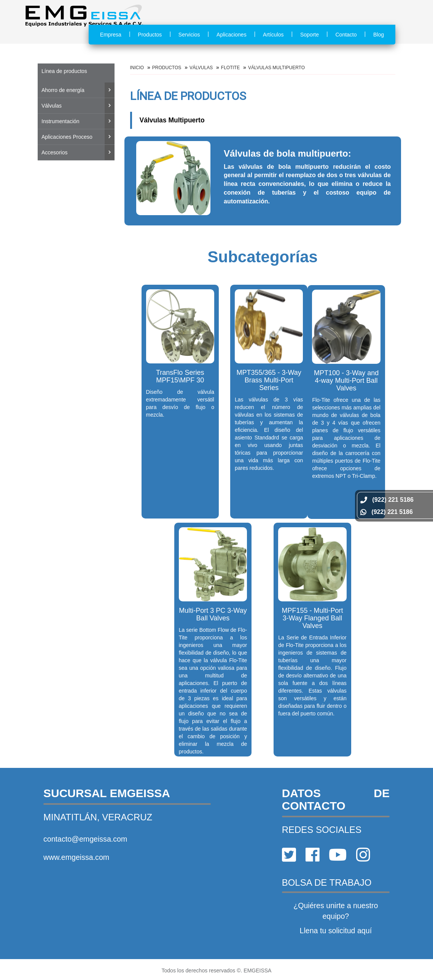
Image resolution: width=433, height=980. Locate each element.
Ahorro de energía (63, 90)
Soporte (310, 35)
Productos (150, 35)
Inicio (137, 68)
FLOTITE (230, 68)
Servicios (189, 35)
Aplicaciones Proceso (67, 137)
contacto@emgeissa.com (85, 839)
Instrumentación (60, 121)
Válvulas (52, 106)
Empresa (111, 35)
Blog (379, 35)
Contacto (346, 35)
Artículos (273, 35)
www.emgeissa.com (76, 857)
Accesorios (54, 152)
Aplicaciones (232, 35)
